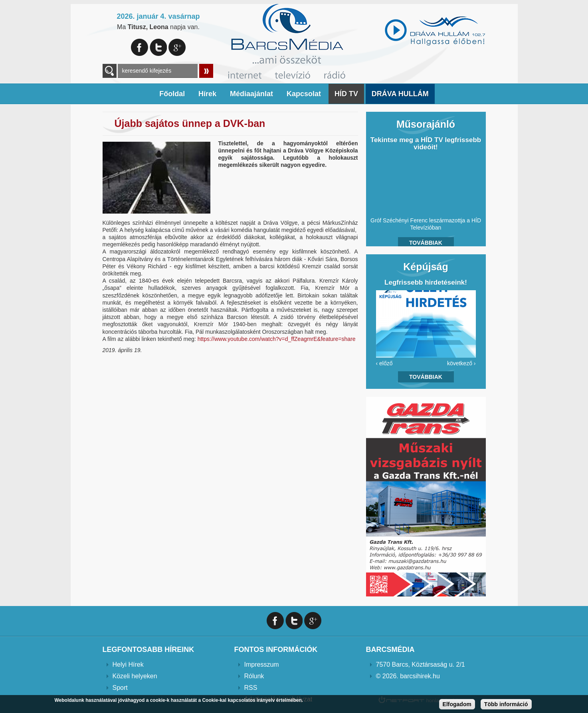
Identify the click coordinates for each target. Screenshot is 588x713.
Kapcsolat (304, 94)
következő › (461, 363)
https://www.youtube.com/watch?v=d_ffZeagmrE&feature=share (277, 339)
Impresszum (262, 664)
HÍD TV (346, 94)
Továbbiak (426, 243)
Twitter (158, 47)
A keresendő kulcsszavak (110, 71)
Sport (120, 688)
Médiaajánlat (251, 94)
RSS (251, 688)
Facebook (140, 47)
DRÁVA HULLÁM (400, 94)
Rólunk (254, 676)
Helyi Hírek (128, 664)
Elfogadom (457, 704)
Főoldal (172, 94)
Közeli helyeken (135, 676)
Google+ (177, 47)
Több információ (506, 704)
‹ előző (384, 363)
